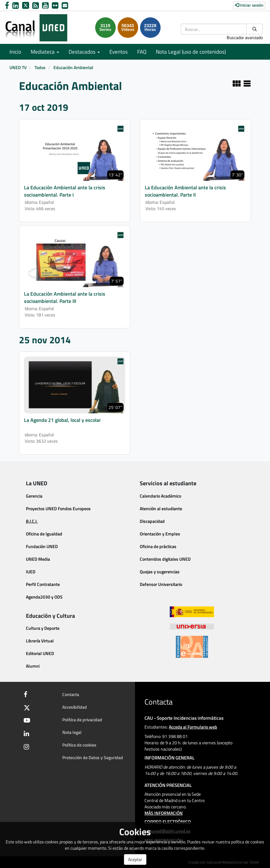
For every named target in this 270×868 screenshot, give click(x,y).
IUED (31, 572)
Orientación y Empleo (160, 534)
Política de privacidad (82, 720)
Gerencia (34, 496)
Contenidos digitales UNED (165, 559)
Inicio (15, 52)
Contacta (71, 694)
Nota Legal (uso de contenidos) (191, 52)
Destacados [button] (84, 52)
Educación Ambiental (73, 67)
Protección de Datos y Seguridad (93, 757)
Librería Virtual (40, 641)
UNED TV (18, 67)
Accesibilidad (75, 707)
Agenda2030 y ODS (44, 597)
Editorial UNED (40, 653)
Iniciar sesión (249, 5)
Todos (40, 67)
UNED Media (38, 559)
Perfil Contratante (43, 584)
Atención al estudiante (161, 508)
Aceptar (135, 859)
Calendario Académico (160, 496)
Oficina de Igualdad (44, 534)
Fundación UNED (42, 546)
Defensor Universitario (161, 584)
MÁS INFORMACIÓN (164, 813)
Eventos (119, 52)
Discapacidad (152, 521)
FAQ (142, 52)
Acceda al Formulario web (193, 727)
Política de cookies (79, 745)
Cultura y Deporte (43, 628)
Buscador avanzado (245, 37)
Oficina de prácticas (158, 546)
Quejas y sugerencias (160, 572)
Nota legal (72, 732)
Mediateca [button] (45, 52)
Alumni (33, 666)
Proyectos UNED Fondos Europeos (58, 508)
